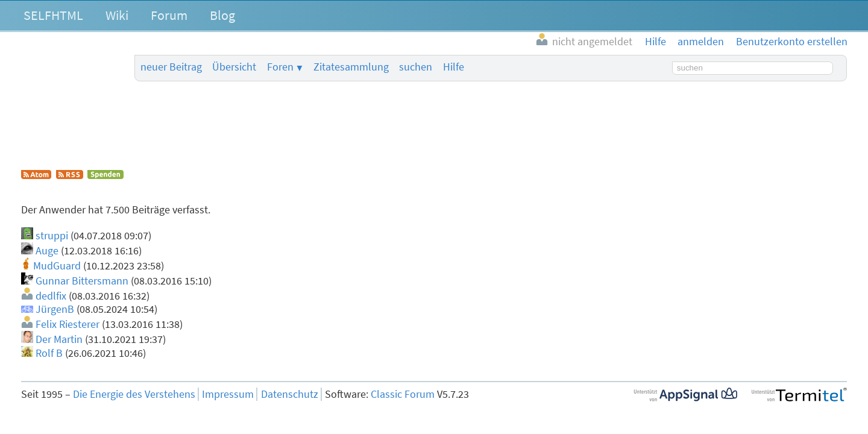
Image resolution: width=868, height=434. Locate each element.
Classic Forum (403, 394)
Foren (280, 67)
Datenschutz (290, 394)
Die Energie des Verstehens (134, 394)
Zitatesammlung (351, 67)
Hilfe (454, 67)
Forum (169, 15)
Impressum (228, 394)
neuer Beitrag (171, 67)
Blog (222, 15)
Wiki (117, 15)
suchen (416, 67)
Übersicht (234, 67)
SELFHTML (53, 15)
